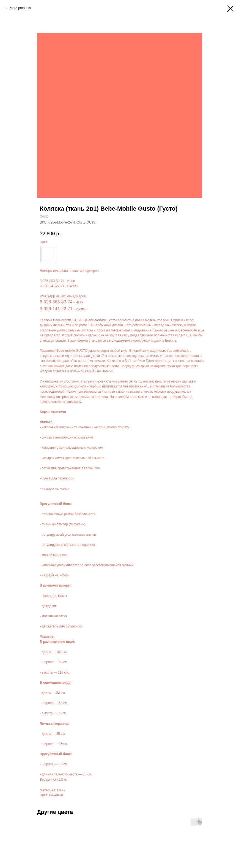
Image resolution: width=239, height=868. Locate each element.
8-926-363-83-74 (52, 281)
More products (20, 8)
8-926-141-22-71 (52, 286)
